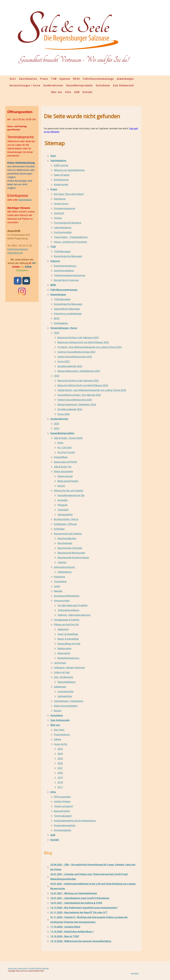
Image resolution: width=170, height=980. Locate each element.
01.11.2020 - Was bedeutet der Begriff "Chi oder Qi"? (79, 912)
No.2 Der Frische (66, 452)
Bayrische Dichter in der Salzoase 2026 (78, 381)
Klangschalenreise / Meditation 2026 (77, 405)
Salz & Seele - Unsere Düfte (68, 438)
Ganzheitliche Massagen (67, 309)
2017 (60, 787)
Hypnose (65, 79)
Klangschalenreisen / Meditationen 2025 (79, 371)
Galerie (58, 739)
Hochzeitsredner (63, 232)
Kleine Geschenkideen (66, 706)
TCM (54, 79)
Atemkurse (60, 199)
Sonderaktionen (53, 85)
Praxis (44, 79)
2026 (57, 376)
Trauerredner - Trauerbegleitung (71, 237)
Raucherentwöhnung (65, 266)
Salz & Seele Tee (63, 467)
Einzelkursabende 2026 (70, 409)
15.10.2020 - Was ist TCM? (65, 936)
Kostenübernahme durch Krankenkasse (75, 821)
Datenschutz (23, 968)
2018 (60, 782)
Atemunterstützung (64, 567)
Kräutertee (59, 577)
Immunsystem (62, 601)
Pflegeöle (62, 505)
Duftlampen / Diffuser (65, 524)
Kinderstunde (61, 184)
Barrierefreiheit (62, 811)
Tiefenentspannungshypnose (70, 275)
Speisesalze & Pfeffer (66, 462)
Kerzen (61, 486)
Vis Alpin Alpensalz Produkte (73, 605)
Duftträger (59, 529)
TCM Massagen (62, 251)
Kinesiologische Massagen (68, 256)
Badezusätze (64, 648)
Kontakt (88, 92)
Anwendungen (125, 79)
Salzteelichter (65, 696)
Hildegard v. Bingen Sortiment (69, 668)
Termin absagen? (63, 816)
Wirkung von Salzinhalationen (69, 170)
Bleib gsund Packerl (68, 481)
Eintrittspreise (61, 180)
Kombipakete (61, 323)
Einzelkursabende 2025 (70, 366)
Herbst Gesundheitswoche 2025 (75, 357)
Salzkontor (63, 629)
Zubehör (62, 562)
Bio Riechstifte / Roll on (66, 519)
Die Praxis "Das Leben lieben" (69, 194)
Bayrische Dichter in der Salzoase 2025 (78, 338)
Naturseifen (64, 653)
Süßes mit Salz (62, 672)
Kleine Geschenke (63, 471)
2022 (60, 758)
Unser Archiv (61, 744)
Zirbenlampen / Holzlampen (69, 701)
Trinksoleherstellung (68, 610)
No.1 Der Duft (65, 448)
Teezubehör (60, 581)
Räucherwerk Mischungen (71, 553)
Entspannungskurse (65, 208)
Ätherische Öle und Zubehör (69, 491)
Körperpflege (61, 457)
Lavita (57, 586)
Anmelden (135, 973)
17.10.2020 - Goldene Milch (65, 927)
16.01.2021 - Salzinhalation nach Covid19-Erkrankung (80, 898)
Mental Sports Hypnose (66, 280)
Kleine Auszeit (65, 476)
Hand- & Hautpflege (68, 634)
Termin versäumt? (64, 806)
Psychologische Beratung (67, 223)
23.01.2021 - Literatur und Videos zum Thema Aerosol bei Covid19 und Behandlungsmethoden (89, 877)
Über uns (57, 92)
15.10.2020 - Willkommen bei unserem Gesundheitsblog (81, 941)
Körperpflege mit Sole (69, 644)
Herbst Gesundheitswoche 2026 (75, 400)
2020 (60, 773)
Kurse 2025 (64, 361)
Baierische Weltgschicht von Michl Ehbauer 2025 (83, 342)
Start (13, 79)
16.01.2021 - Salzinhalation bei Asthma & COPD (76, 903)
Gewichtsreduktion (64, 271)
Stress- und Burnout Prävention (70, 242)
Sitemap (46, 968)
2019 (60, 778)
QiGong (58, 218)
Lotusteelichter (66, 691)
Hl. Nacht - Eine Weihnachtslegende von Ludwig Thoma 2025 (90, 347)
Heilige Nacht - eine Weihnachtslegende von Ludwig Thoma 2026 (92, 390)
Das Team (59, 730)
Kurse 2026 (64, 414)
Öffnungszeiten (62, 797)
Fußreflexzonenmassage (98, 79)
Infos (68, 92)
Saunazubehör (65, 515)
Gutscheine (103, 85)
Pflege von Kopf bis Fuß (66, 625)
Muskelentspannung (68, 658)
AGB (77, 92)
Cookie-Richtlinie (35, 968)
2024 (60, 754)
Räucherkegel (65, 543)
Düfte (60, 443)
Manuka (58, 591)
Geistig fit (59, 213)
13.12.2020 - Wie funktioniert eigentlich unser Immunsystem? (84, 908)
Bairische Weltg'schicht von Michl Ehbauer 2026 (83, 385)
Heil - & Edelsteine (63, 677)
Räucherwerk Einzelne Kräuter (73, 558)
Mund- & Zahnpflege (68, 639)
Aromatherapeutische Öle (71, 495)
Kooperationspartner (65, 825)
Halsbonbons (65, 572)
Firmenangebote (63, 830)
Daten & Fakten (62, 175)
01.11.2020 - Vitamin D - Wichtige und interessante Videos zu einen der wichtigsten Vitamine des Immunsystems (89, 920)
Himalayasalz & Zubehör (67, 620)
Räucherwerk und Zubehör (68, 534)
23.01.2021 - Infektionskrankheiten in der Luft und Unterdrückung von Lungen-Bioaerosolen (93, 886)
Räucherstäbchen (67, 538)
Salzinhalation (28, 79)
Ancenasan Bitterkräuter (67, 596)
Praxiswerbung (62, 735)
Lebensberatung (63, 228)
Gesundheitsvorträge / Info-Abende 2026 (79, 395)
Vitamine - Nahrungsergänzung (74, 615)
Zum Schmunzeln (123, 85)
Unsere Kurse (61, 204)
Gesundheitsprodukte (79, 85)
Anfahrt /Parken (62, 801)
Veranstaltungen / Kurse (25, 85)
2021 (60, 768)
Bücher (58, 711)
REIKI (76, 79)
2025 (57, 333)
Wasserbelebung (66, 682)
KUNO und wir (61, 165)
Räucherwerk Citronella (70, 548)
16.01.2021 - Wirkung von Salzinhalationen (74, 893)
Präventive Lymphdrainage (68, 314)
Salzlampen (60, 687)
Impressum (12, 968)
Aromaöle (63, 500)
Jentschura (60, 663)
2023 (60, 763)
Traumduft (63, 510)
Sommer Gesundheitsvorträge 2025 (76, 352)
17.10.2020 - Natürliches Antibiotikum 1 (72, 932)
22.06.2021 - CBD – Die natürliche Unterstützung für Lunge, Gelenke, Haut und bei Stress (93, 867)
